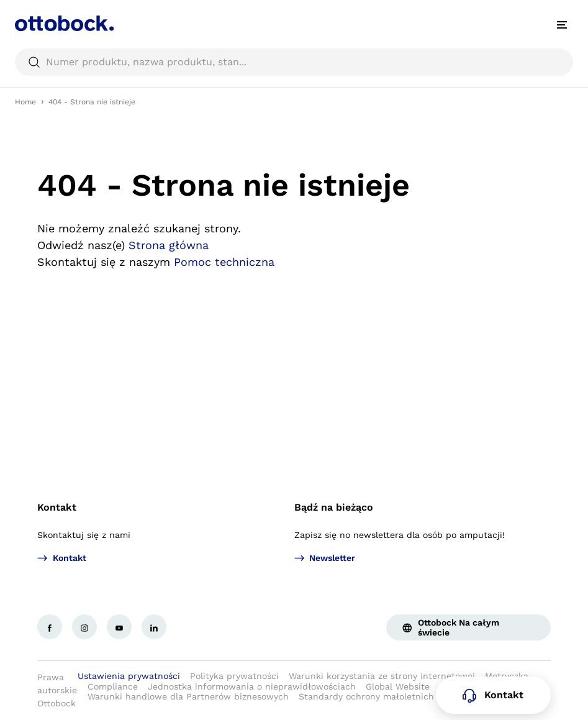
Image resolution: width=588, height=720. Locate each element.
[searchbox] (294, 62)
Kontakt (57, 507)
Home (25, 102)
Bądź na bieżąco (334, 507)
